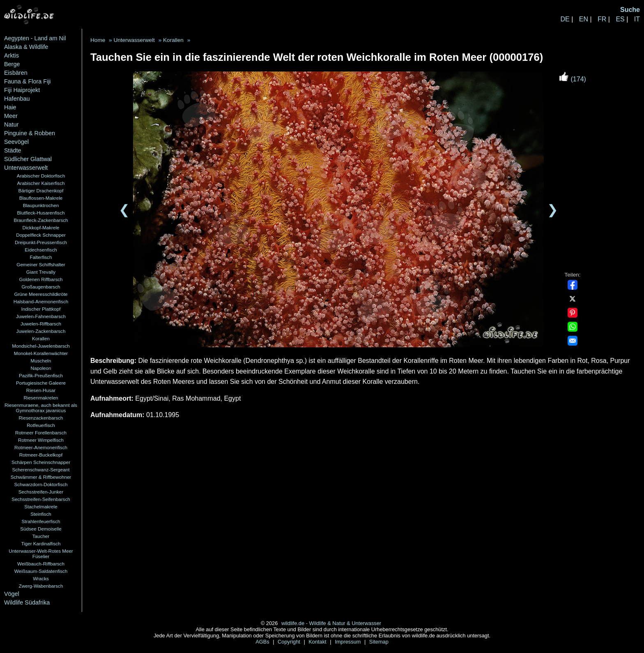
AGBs (263, 642)
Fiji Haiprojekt (22, 90)
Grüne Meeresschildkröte (41, 294)
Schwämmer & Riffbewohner (41, 477)
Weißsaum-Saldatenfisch (41, 571)
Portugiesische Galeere (41, 383)
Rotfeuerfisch (41, 425)
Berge (12, 64)
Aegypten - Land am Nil (35, 38)
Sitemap (379, 642)
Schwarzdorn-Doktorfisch (41, 484)
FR (602, 19)
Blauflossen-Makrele (41, 198)
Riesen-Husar (41, 390)
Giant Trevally (41, 272)
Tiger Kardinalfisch (41, 543)
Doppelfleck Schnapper (41, 235)
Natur (11, 125)
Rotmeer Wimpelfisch (41, 440)
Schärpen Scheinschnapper (41, 462)
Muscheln (41, 361)
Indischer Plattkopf (41, 309)
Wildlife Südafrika (27, 602)
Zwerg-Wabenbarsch (41, 586)
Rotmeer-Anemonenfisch (41, 447)
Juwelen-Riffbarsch (41, 324)
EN (584, 19)
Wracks (41, 578)
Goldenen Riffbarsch (41, 279)
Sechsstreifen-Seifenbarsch (41, 499)
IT (637, 19)
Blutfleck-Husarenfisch (41, 213)
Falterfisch (41, 257)
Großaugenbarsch (41, 287)
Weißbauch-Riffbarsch (41, 564)
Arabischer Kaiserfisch (41, 183)
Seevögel (16, 142)
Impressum (348, 642)
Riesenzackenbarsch (41, 418)
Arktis (11, 55)
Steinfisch (41, 514)
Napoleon (41, 368)
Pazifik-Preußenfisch (41, 375)
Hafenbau (17, 99)
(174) (573, 79)
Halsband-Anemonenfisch (41, 301)
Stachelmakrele (41, 506)
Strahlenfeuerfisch (41, 521)
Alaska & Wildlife (26, 47)
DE (565, 19)
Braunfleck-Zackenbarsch (41, 220)
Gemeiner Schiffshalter (41, 264)
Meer (11, 116)
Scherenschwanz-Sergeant (41, 470)
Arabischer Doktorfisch (41, 176)
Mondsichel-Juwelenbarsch (41, 346)
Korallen (41, 338)
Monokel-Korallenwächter (41, 353)
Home (98, 40)
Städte (13, 150)
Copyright (290, 642)
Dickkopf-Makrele (41, 227)
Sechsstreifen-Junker (41, 492)
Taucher (41, 536)
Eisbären (16, 73)
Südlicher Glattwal (28, 159)
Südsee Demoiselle (41, 529)
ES (620, 19)
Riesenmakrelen (41, 398)
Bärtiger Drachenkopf (41, 190)
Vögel (12, 594)
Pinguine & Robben (30, 133)
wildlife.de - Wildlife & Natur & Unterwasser (331, 623)
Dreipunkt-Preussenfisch (41, 242)
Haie (10, 107)
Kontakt (318, 642)
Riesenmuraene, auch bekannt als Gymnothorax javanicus (41, 408)
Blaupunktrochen (41, 205)
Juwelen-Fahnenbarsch (41, 316)
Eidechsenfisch (41, 250)
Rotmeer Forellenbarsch (41, 433)
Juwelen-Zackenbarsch (41, 331)
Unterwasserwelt (26, 168)
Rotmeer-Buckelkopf (41, 455)
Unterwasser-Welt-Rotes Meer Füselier (41, 554)
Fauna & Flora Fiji (28, 81)
